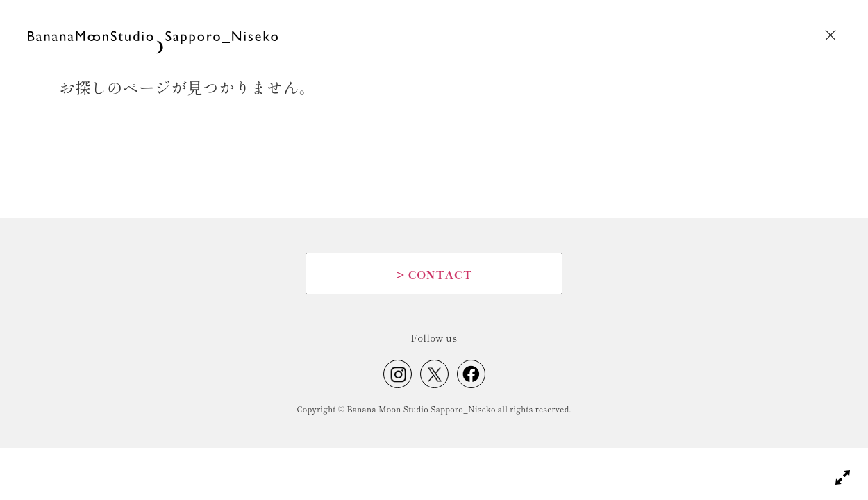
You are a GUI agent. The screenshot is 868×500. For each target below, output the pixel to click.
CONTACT (434, 274)
